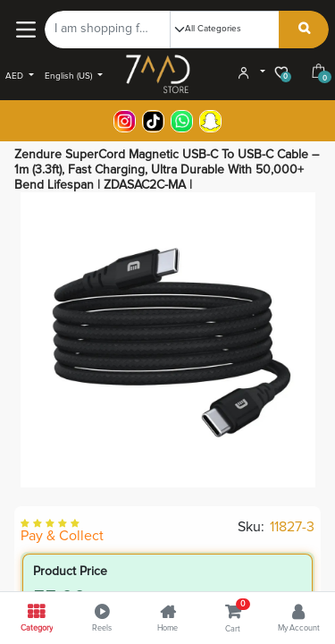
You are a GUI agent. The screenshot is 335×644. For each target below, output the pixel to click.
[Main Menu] (25, 29)
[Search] (304, 30)
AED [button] (16, 76)
